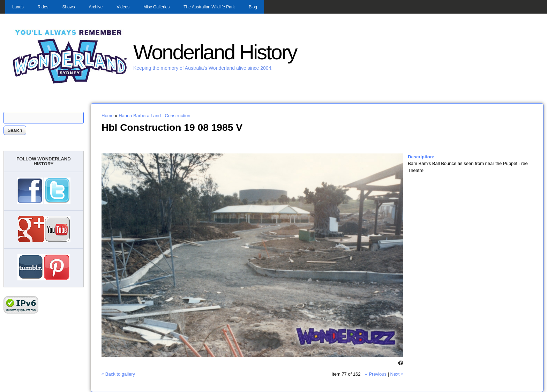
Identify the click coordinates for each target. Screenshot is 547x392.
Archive (96, 7)
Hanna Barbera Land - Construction (154, 116)
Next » (397, 374)
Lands (18, 7)
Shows (68, 7)
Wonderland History (215, 52)
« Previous (376, 374)
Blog (253, 7)
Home (108, 116)
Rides (43, 7)
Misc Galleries (156, 7)
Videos (123, 7)
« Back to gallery (118, 374)
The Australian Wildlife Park (209, 7)
